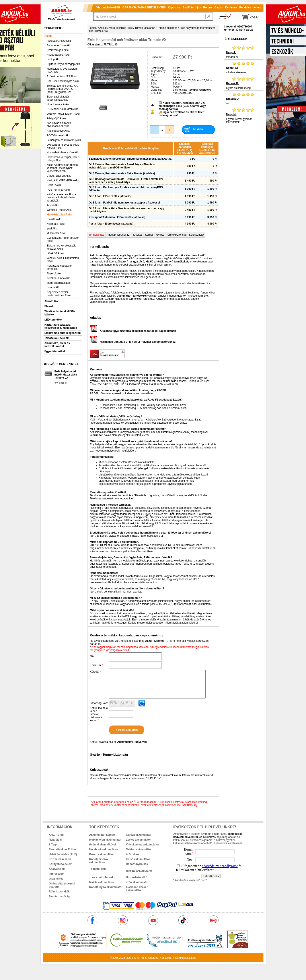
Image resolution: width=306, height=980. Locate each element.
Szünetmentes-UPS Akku (62, 76)
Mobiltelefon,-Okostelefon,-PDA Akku (63, 70)
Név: (93, 656)
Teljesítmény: (159, 71)
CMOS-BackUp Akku (59, 176)
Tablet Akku (54, 205)
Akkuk (49, 36)
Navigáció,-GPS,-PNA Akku (63, 180)
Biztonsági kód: (99, 703)
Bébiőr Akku (54, 185)
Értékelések (236, 39)
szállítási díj (190, 805)
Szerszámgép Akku (58, 50)
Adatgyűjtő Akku (56, 118)
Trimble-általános (145, 28)
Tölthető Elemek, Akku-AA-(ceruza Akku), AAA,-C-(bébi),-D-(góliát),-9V (63, 89)
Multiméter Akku (56, 233)
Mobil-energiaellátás (59, 283)
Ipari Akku (53, 229)
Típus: (155, 74)
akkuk (129, 958)
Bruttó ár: (156, 57)
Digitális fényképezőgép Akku (64, 64)
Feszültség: (158, 68)
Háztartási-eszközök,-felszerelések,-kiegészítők (61, 326)
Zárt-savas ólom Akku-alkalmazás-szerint (60, 125)
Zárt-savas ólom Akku (59, 45)
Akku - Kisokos (155, 641)
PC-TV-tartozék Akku (59, 135)
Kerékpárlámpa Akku (59, 278)
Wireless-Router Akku (59, 210)
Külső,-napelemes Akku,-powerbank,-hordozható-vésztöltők (61, 198)
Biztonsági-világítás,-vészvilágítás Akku (59, 98)
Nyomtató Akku (56, 224)
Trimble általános (167, 28)
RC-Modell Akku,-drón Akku (63, 109)
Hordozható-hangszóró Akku (63, 153)
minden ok (243, 52)
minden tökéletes (243, 68)
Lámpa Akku (54, 288)
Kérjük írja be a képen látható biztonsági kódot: (99, 714)
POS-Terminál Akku (58, 190)
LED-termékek (54, 320)
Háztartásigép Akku (58, 55)
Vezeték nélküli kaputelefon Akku (63, 260)
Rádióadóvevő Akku (58, 131)
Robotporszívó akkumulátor (99, 861)
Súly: (154, 84)
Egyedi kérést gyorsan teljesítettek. (243, 116)
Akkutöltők (51, 301)
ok (243, 99)
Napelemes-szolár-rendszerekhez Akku (59, 294)
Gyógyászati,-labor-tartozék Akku (63, 239)
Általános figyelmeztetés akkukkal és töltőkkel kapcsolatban (133, 331)
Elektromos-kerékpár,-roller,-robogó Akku (63, 159)
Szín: (154, 77)
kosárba (198, 129)
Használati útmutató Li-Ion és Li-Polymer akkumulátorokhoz (133, 342)
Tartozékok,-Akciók (57, 338)
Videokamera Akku (58, 104)
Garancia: (157, 90)
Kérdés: (95, 672)
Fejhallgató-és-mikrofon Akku (64, 140)
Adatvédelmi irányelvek (132, 742)
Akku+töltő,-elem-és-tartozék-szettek (58, 345)
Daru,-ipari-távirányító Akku (63, 81)
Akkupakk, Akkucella (59, 41)
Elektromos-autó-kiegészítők (63, 333)
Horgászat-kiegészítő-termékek (60, 267)
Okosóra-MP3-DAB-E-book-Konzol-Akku (63, 146)
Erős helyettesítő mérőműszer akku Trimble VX (66, 375)
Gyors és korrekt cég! (243, 83)
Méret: (155, 80)
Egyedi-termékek (55, 351)
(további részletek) (199, 90)
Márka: (155, 87)
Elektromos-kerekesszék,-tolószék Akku (62, 247)
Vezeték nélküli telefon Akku (63, 114)
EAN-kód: (157, 93)
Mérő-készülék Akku (59, 215)
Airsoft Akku (54, 274)
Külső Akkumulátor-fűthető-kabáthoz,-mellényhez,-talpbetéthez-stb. (63, 168)
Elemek (49, 306)
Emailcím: (97, 665)
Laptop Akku (54, 59)
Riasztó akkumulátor (139, 871)
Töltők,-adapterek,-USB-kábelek (60, 313)
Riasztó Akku (54, 219)
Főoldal (93, 28)
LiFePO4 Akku (55, 253)
